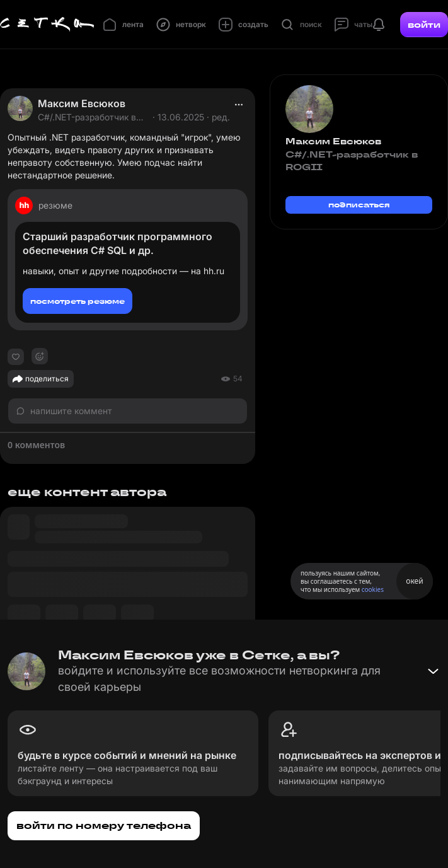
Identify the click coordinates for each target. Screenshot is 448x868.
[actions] (239, 105)
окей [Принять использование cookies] (414, 581)
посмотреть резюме (78, 301)
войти (424, 25)
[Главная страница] (47, 25)
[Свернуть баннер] (433, 671)
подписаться (359, 205)
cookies (373, 589)
